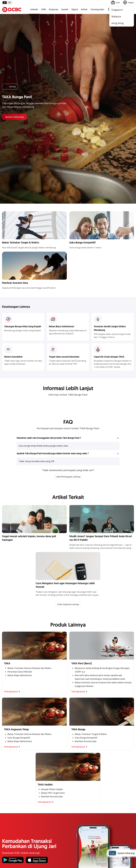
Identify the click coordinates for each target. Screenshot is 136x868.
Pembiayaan (97, 718)
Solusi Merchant (9, 784)
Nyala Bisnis (7, 714)
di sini (28, 854)
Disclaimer (63, 843)
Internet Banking (9, 770)
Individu (34, 9)
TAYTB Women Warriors (12, 718)
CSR (49, 775)
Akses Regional (8, 746)
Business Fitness (9, 741)
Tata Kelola (52, 770)
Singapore (117, 10)
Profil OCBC (52, 761)
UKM (43, 9)
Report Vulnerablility (126, 843)
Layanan (95, 723)
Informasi (51, 756)
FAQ (26, 809)
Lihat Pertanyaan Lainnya (68, 273)
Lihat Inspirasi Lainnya (68, 401)
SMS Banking (8, 779)
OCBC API (6, 793)
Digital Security (31, 823)
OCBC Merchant (9, 789)
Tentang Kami (97, 9)
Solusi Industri (53, 741)
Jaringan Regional (54, 746)
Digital (75, 9)
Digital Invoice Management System (17, 765)
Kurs (4, 819)
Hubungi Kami (53, 820)
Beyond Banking (9, 737)
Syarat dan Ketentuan (33, 805)
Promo (5, 805)
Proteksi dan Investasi (101, 727)
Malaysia (116, 16)
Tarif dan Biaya (8, 814)
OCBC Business (9, 775)
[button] (68, 234)
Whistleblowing (96, 843)
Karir (26, 814)
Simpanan (96, 714)
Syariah (65, 9)
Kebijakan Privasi (79, 843)
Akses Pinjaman (9, 727)
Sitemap (110, 843)
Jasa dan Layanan (9, 809)
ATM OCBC (7, 761)
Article (27, 819)
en (9, 3)
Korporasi (54, 9)
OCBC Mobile (8, 756)
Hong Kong (118, 23)
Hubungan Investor (55, 765)
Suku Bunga (7, 823)
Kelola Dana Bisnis (10, 723)
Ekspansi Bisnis (53, 723)
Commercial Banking (55, 714)
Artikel (84, 9)
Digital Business (9, 732)
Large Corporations (55, 718)
